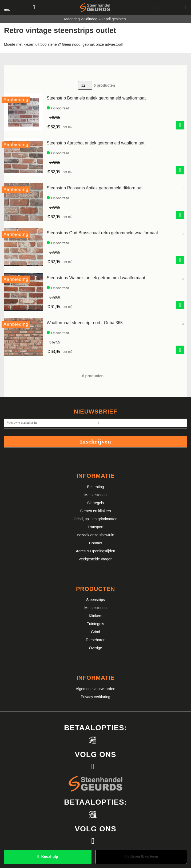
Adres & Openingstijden (95, 551)
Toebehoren (95, 640)
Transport (95, 527)
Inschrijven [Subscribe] (95, 441)
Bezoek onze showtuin (95, 535)
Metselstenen (95, 495)
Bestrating (95, 487)
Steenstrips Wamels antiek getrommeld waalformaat (96, 278)
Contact (95, 543)
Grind (95, 632)
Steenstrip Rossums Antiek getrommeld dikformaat (95, 188)
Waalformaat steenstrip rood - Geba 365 (85, 323)
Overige (95, 648)
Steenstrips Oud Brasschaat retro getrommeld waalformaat (102, 233)
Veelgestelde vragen (96, 559)
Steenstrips (95, 600)
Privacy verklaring (95, 697)
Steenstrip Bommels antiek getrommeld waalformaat (96, 98)
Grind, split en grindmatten (95, 519)
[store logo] (95, 8)
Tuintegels (95, 624)
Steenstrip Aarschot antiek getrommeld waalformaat (95, 143)
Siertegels (95, 503)
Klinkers (95, 616)
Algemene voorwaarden (95, 689)
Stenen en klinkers (95, 511)
